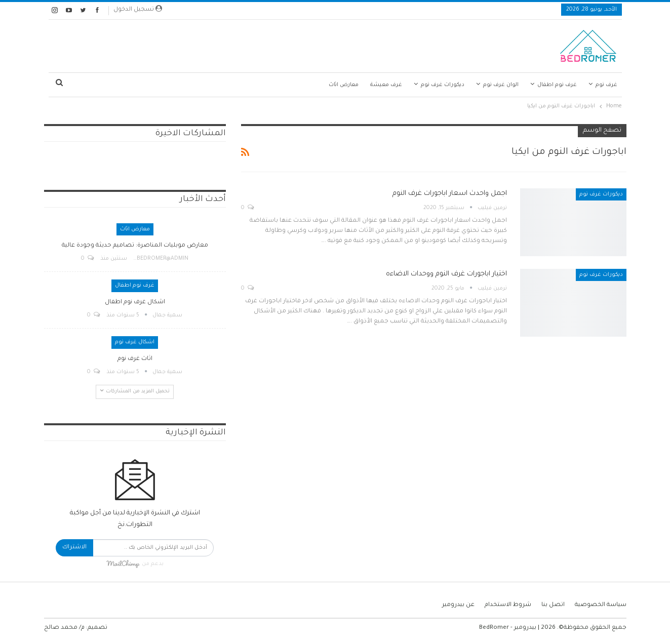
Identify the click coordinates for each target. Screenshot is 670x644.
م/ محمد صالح (64, 628)
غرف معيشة (386, 85)
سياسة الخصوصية (601, 605)
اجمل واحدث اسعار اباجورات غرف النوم (450, 194)
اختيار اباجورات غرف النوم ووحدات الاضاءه (446, 274)
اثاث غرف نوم (135, 359)
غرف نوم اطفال (557, 85)
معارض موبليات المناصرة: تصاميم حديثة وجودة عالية (135, 246)
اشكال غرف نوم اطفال (135, 303)
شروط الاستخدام (508, 605)
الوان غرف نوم (501, 85)
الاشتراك (74, 548)
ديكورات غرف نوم (443, 85)
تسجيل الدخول (138, 9)
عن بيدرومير (458, 605)
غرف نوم (606, 85)
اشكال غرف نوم (135, 342)
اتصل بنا (553, 605)
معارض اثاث (344, 85)
